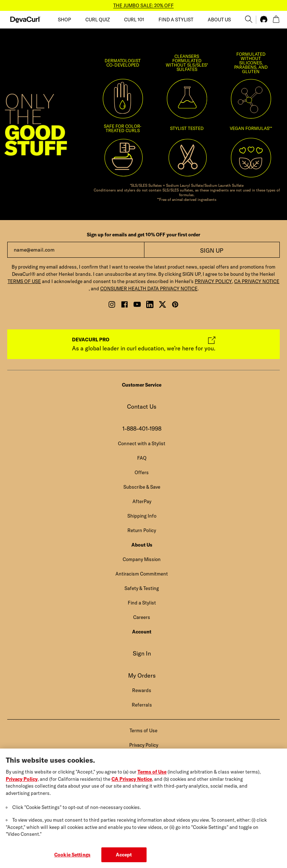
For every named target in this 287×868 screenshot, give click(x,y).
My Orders (142, 675)
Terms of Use (152, 777)
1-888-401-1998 (142, 429)
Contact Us (142, 406)
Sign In (142, 653)
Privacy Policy (22, 784)
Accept (124, 860)
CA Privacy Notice (132, 784)
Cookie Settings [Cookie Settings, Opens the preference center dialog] (72, 860)
